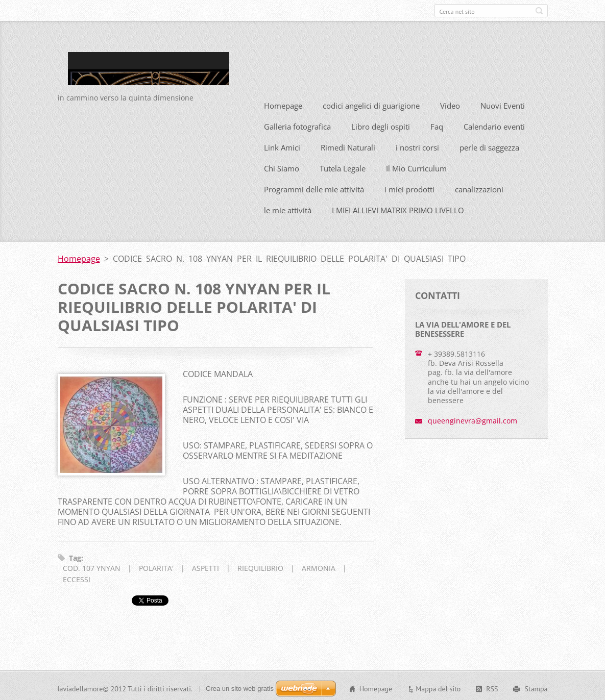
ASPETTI (205, 567)
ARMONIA (319, 567)
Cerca (539, 11)
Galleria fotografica (297, 124)
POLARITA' (156, 567)
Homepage (283, 104)
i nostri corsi (417, 145)
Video (450, 104)
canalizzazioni (479, 187)
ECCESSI (77, 578)
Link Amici (282, 145)
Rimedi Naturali (348, 145)
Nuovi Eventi (503, 104)
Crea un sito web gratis (240, 687)
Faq (437, 124)
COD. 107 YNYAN (92, 567)
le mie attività (288, 208)
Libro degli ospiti (381, 124)
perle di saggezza (489, 145)
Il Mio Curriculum (416, 166)
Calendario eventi (494, 124)
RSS (492, 687)
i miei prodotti (409, 187)
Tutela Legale (343, 166)
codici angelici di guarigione (371, 104)
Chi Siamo (282, 166)
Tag (75, 556)
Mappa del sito (438, 687)
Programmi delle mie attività (314, 187)
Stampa (536, 687)
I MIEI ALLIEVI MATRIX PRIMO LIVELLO (398, 208)
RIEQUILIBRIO (260, 567)
